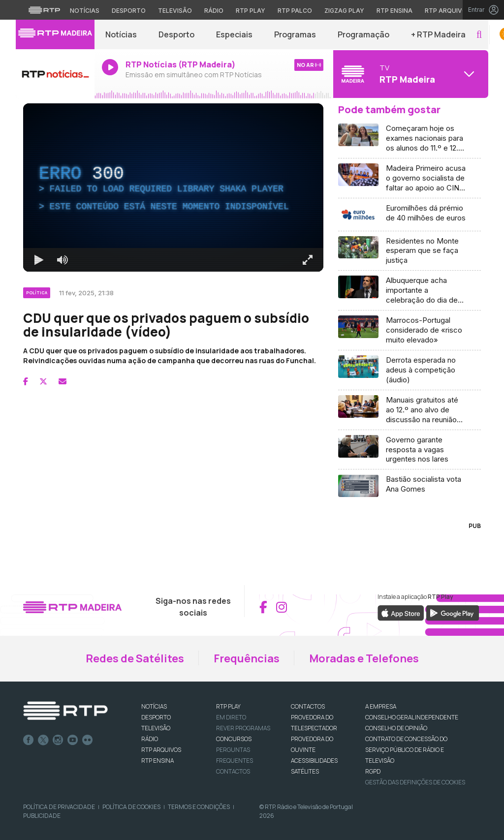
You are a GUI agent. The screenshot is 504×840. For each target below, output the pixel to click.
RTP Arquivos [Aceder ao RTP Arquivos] (448, 11)
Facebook (29, 740)
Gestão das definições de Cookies (415, 782)
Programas (295, 34)
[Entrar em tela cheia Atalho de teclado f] (308, 260)
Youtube (73, 740)
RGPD (373, 771)
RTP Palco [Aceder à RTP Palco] (295, 11)
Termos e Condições (199, 807)
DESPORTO (156, 717)
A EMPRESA (381, 706)
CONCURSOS (234, 739)
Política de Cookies (131, 807)
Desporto (176, 34)
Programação (363, 34)
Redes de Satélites (135, 658)
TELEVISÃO (156, 728)
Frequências (247, 658)
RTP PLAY (228, 706)
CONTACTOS (308, 706)
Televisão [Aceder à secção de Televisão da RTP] (175, 11)
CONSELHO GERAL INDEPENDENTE (412, 717)
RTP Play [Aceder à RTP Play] (251, 11)
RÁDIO (150, 739)
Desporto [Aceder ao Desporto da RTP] (129, 11)
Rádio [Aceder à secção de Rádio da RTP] (214, 11)
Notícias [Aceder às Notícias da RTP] (85, 11)
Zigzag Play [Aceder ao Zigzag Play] (344, 11)
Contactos (233, 771)
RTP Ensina (157, 761)
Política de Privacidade (59, 807)
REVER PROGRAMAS (243, 728)
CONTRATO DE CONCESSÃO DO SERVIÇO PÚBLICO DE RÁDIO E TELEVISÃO (406, 750)
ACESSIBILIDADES (314, 761)
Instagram (58, 740)
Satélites (305, 771)
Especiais (234, 34)
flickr (88, 740)
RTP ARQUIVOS (161, 750)
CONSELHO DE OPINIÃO (396, 728)
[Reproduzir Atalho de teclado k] (39, 260)
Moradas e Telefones (364, 658)
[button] (479, 35)
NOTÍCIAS (154, 706)
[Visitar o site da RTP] (44, 10)
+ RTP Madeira (438, 34)
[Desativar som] (63, 260)
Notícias (121, 34)
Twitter (43, 740)
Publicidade (42, 816)
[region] (173, 187)
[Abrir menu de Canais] (409, 74)
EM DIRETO (231, 717)
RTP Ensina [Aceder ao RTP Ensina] (394, 11)
